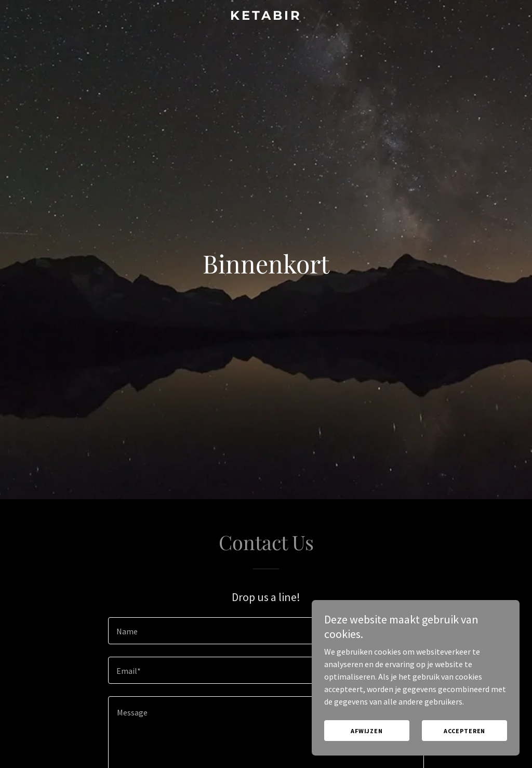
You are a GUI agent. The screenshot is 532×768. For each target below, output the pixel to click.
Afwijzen (367, 731)
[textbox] (266, 631)
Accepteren (465, 731)
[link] (266, 17)
